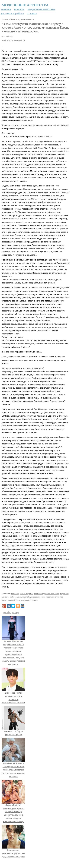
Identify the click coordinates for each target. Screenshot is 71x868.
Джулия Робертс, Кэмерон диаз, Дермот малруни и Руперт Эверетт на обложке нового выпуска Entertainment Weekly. (13, 812)
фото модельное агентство (27, 600)
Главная (6, 9)
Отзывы (32, 14)
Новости (19, 9)
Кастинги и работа (12, 14)
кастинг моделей (8, 600)
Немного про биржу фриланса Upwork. (13, 731)
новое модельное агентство (52, 597)
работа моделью (26, 594)
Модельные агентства (25, 5)
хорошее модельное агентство (46, 594)
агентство (15, 594)
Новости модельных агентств (22, 19)
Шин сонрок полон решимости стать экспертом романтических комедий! (13, 696)
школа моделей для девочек (28, 597)
